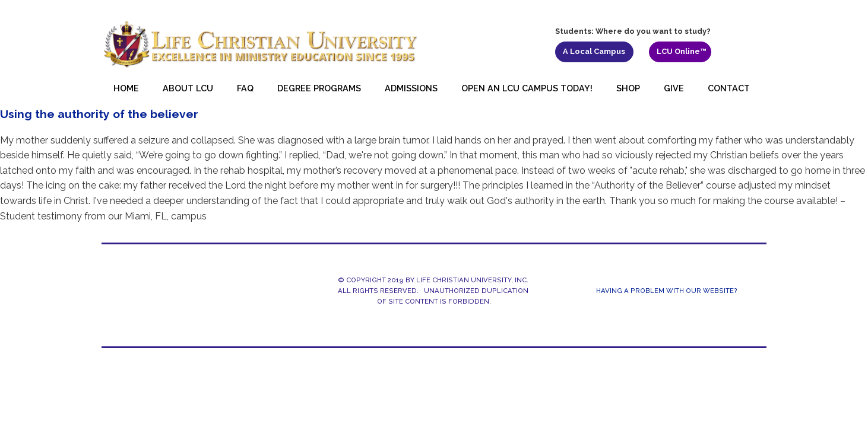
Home (126, 88)
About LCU (188, 88)
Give (674, 88)
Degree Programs (319, 88)
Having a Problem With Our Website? (667, 291)
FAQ (245, 88)
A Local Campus (594, 51)
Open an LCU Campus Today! (527, 88)
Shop (628, 88)
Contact (729, 88)
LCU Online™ (682, 51)
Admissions (411, 88)
